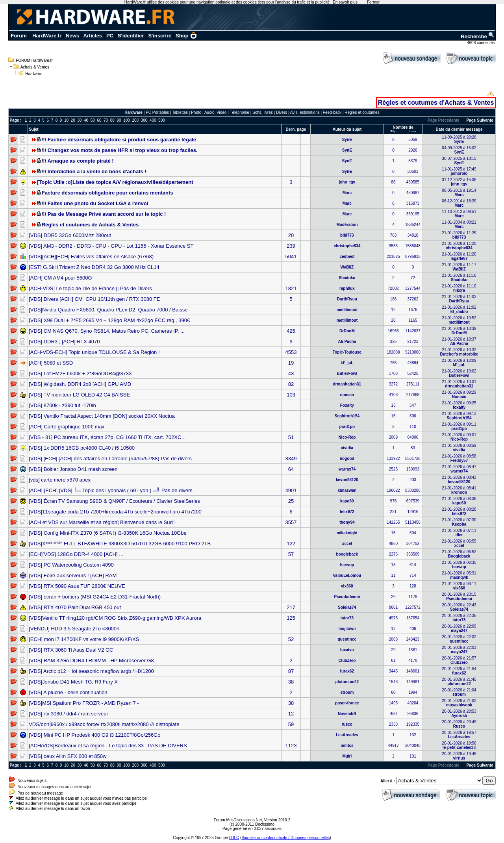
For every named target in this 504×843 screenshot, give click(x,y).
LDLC (234, 838)
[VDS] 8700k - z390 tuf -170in (62, 405)
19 (291, 363)
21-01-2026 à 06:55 (459, 543)
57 (291, 554)
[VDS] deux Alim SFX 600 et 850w (68, 756)
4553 (291, 352)
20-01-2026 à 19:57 (459, 735)
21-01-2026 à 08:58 (459, 458)
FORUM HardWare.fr (34, 60)
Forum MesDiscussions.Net (238, 820)
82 (291, 384)
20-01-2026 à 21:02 (459, 703)
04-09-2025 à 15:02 (459, 150)
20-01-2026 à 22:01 (459, 650)
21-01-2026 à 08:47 (459, 469)
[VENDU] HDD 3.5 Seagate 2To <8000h (74, 629)
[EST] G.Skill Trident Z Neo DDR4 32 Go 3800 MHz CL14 (94, 267)
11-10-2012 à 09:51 (459, 214)
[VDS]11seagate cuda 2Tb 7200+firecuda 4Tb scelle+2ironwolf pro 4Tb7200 (115, 512)
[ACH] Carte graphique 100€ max (67, 427)
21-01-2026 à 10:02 (459, 373)
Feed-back (332, 112)
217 (291, 607)
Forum (19, 36)
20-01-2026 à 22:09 (459, 628)
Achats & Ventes (35, 67)
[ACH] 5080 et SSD (51, 363)
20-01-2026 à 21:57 (459, 660)
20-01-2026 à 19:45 (459, 756)
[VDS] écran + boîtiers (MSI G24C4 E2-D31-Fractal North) (95, 597)
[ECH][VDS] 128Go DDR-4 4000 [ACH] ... (76, 554)
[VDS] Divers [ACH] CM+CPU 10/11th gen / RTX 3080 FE (94, 299)
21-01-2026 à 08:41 (459, 490)
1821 (291, 288)
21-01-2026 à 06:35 (459, 565)
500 (162, 120)
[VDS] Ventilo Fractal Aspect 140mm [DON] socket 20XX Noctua (102, 416)
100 (127, 120)
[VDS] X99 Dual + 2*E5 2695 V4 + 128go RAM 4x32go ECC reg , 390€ (109, 320)
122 (291, 544)
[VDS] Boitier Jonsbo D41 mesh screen (73, 469)
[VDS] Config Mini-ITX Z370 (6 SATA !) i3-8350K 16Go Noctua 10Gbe (108, 533)
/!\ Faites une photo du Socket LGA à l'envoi (95, 203)
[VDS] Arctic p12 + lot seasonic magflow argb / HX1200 (91, 671)
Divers (282, 112)
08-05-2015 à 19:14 (459, 193)
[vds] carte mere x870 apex (60, 480)
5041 (291, 257)
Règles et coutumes (362, 112)
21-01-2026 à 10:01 (459, 384)
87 (291, 671)
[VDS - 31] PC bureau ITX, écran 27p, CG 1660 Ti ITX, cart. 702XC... (107, 437)
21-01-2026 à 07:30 (459, 522)
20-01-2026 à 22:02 (459, 639)
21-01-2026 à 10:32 (459, 352)
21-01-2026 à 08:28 (459, 511)
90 (119, 120)
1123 (291, 746)
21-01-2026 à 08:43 (459, 480)
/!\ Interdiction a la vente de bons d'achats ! (94, 171)
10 (66, 120)
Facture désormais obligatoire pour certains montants (107, 193)
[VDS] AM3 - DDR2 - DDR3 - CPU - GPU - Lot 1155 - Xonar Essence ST (111, 246)
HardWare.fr (47, 36)
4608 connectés (481, 43)
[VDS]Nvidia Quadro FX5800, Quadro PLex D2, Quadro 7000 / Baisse (108, 310)
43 (291, 373)
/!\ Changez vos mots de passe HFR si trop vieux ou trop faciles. (120, 150)
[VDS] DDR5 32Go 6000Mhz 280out (70, 235)
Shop (186, 36)
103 (291, 395)
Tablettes (180, 112)
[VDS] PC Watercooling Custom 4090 (71, 565)
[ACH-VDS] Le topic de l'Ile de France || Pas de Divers (90, 288)
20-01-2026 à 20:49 (459, 724)
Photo (196, 112)
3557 (291, 522)
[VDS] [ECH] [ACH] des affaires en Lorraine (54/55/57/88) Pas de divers (110, 459)
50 (93, 120)
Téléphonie (239, 112)
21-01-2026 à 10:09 (459, 363)
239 (291, 246)
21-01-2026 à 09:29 (459, 395)
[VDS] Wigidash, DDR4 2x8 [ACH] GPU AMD (80, 384)
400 (153, 120)
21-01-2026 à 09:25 (459, 405)
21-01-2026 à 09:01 (459, 437)
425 (291, 331)
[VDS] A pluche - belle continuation (68, 692)
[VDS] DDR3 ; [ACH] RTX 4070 (64, 342)
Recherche (478, 36)
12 (291, 714)
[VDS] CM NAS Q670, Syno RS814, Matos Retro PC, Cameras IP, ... (107, 331)
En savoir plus (345, 2)
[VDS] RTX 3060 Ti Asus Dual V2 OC (71, 650)
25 (291, 501)
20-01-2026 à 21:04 (459, 692)
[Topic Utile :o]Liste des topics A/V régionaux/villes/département (115, 182)
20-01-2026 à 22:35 (459, 618)
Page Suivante (480, 120)
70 (106, 120)
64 (291, 469)
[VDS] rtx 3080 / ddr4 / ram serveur (69, 714)
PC (110, 36)
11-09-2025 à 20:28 (459, 139)
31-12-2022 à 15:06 (459, 182)
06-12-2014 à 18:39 (459, 203)
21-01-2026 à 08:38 (459, 501)
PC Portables (157, 112)
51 (291, 437)
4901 (291, 490)
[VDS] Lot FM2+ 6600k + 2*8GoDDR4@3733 (80, 373)
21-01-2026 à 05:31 (459, 575)
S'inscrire (160, 36)
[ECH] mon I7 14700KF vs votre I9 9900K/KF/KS (84, 639)
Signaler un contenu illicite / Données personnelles (285, 838)
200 (135, 120)
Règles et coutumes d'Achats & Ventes (436, 103)
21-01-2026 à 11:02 (459, 309)
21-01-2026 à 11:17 (459, 267)
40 (86, 120)
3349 (291, 459)
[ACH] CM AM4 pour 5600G (60, 278)
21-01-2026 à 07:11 (459, 533)
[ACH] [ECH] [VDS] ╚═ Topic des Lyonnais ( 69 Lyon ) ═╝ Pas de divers (111, 490)
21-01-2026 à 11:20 (459, 246)
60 (99, 120)
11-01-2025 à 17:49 (459, 171)
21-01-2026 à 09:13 (459, 416)
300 (144, 120)
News (72, 36)
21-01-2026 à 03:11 (459, 586)
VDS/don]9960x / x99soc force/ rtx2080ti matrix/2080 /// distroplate (104, 724)
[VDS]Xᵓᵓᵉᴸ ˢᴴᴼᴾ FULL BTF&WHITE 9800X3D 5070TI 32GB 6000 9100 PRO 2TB (120, 544)
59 (291, 724)
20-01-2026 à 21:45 (459, 682)
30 (79, 120)
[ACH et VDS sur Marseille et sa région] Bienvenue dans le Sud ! (102, 522)
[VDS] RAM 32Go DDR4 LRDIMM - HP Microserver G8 (91, 661)
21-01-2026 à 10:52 (459, 320)
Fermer (373, 2)
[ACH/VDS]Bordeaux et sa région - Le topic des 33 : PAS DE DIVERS (108, 746)
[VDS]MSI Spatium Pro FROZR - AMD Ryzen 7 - (84, 703)
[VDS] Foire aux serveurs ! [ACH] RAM (73, 575)
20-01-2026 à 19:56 (459, 745)
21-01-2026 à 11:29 (459, 235)
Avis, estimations (305, 112)
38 (291, 682)
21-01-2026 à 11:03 (459, 299)
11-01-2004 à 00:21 (459, 224)
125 (291, 618)
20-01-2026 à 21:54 (459, 671)
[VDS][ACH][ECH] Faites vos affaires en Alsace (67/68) (91, 257)
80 (112, 120)
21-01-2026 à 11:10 (459, 288)
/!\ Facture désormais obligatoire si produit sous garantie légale (119, 140)
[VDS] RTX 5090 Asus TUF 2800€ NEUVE (77, 586)
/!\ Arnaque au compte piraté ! (78, 161)
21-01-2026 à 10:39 (459, 331)
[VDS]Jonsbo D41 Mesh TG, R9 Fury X (73, 682)
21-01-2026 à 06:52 (459, 554)
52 (291, 639)
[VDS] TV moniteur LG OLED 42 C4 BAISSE (79, 395)
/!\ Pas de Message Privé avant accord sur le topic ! (104, 214)
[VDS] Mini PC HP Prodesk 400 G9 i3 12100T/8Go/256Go (94, 735)
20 (73, 120)
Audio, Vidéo (216, 112)
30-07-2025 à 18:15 (459, 161)
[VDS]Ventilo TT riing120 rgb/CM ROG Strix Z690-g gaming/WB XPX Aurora (115, 618)
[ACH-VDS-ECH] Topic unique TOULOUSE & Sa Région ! (94, 352)
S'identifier (131, 36)
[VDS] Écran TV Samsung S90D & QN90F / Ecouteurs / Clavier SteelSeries (114, 501)
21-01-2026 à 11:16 (459, 278)
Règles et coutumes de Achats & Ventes (90, 225)
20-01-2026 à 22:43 (459, 607)
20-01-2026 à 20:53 (459, 713)
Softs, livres (263, 112)
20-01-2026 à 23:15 (459, 597)
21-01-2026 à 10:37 (459, 341)
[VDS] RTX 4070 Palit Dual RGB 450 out (75, 607)
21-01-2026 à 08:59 (459, 448)
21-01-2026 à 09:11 (459, 426)
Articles (93, 36)
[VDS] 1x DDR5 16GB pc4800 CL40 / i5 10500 (82, 448)
